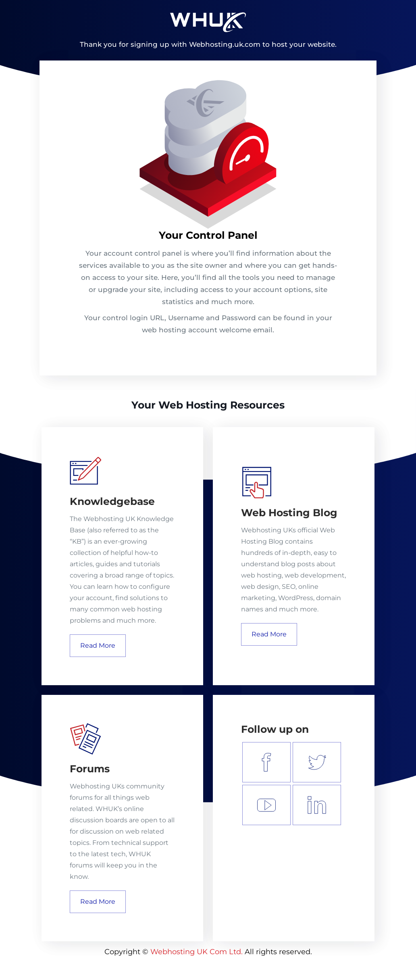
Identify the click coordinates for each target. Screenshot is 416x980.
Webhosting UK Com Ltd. (197, 952)
